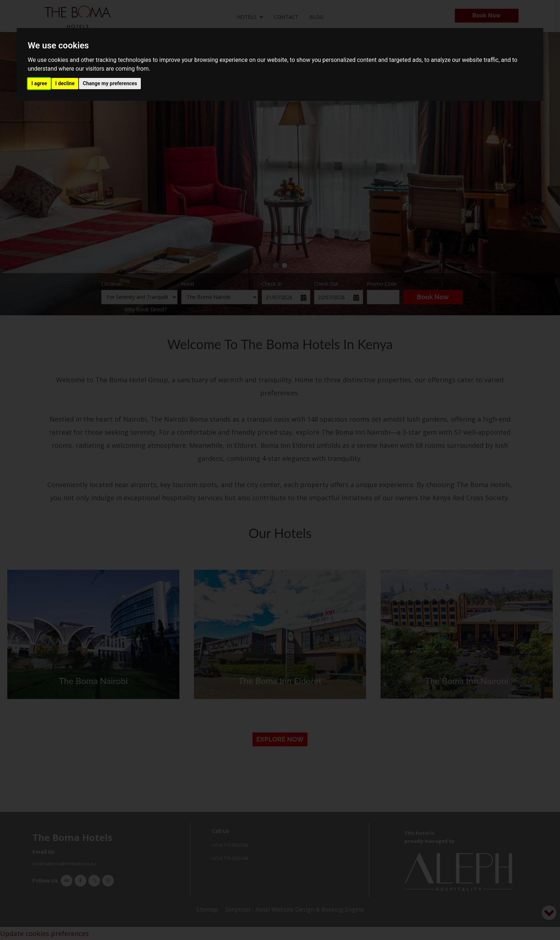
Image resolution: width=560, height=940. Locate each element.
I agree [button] (39, 83)
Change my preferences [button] (110, 83)
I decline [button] (65, 83)
